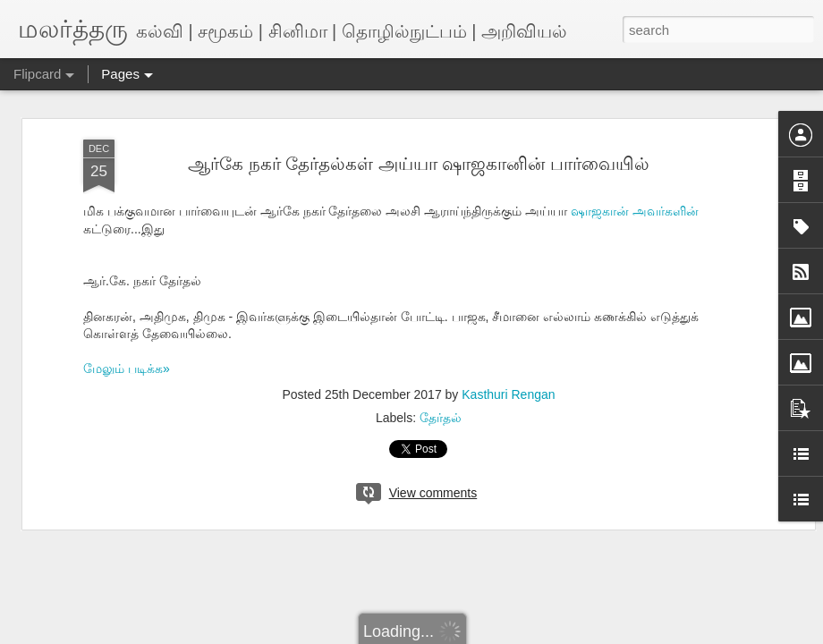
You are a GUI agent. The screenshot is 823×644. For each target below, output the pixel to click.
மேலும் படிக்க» (127, 369)
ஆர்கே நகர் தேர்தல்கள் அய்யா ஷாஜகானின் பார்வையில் (419, 164)
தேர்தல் (441, 418)
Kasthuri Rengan (508, 394)
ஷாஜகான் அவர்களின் (635, 211)
